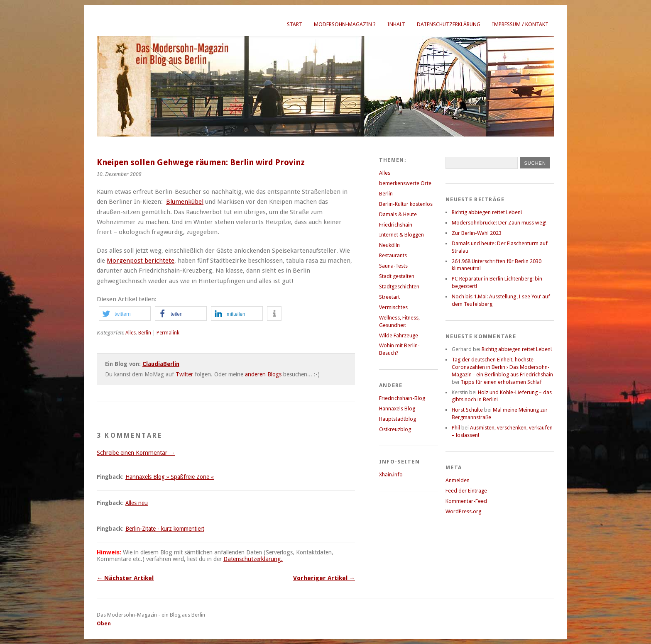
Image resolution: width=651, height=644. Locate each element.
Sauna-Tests (393, 266)
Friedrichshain (396, 225)
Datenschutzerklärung (449, 24)
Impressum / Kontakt (520, 24)
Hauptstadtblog (398, 419)
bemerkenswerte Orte (405, 183)
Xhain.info (391, 474)
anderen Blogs (263, 374)
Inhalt (396, 24)
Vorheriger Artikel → (324, 578)
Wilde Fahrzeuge (399, 335)
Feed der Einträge (466, 491)
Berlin (145, 333)
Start (295, 24)
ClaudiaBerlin (161, 364)
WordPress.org (463, 511)
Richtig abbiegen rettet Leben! (487, 212)
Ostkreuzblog (395, 429)
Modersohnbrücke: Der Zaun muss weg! (499, 223)
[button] (125, 313)
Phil (456, 428)
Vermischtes (393, 307)
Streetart (389, 297)
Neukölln (389, 245)
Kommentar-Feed (466, 501)
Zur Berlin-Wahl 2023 (477, 233)
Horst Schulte (467, 410)
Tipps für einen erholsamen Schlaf (501, 382)
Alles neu (137, 503)
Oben (104, 623)
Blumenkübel (185, 202)
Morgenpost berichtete (141, 261)
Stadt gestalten (397, 276)
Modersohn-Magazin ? (345, 24)
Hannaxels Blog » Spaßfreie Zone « (170, 477)
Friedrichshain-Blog (402, 398)
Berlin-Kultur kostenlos (406, 204)
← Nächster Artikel (125, 578)
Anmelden (458, 480)
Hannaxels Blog (397, 409)
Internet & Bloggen (401, 235)
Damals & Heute (398, 214)
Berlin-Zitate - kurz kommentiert (165, 529)
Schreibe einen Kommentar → (136, 453)
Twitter (184, 374)
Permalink (168, 333)
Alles (131, 333)
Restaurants (393, 255)
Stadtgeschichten (399, 287)
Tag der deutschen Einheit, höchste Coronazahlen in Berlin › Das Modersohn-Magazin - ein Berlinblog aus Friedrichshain (502, 367)
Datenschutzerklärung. (253, 559)
